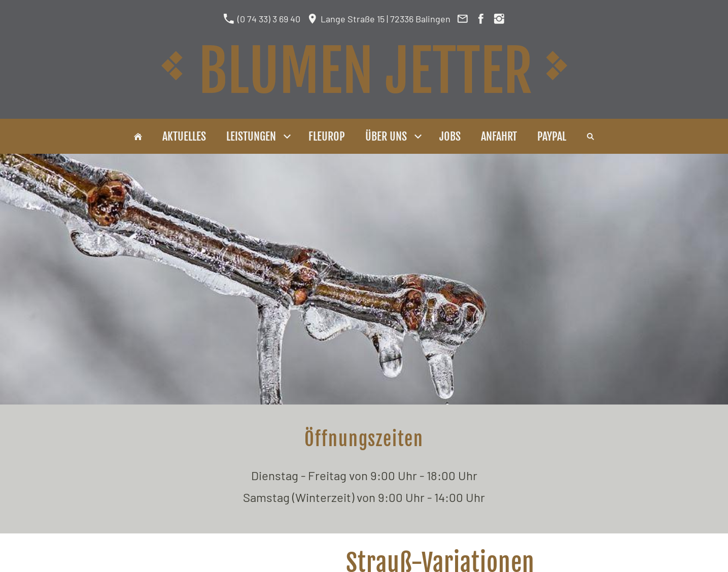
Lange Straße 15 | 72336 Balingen (379, 19)
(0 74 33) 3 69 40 (262, 19)
